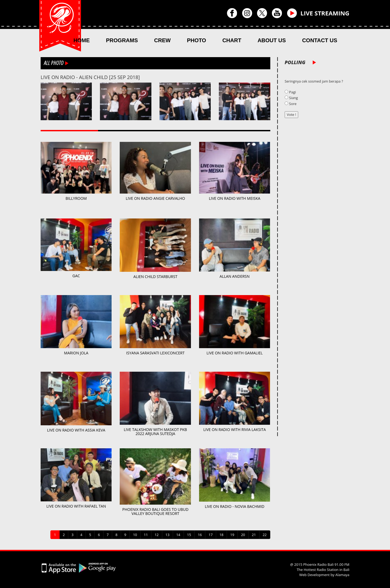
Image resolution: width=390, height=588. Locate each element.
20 (243, 535)
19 (232, 535)
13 (168, 535)
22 (265, 535)
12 (157, 535)
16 (200, 535)
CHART (232, 40)
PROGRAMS (122, 40)
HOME (82, 40)
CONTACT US (320, 40)
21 (254, 535)
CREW (162, 40)
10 (135, 535)
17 (211, 535)
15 (189, 535)
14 (178, 535)
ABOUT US (272, 40)
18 (221, 535)
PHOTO (196, 40)
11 (146, 535)
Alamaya (342, 575)
